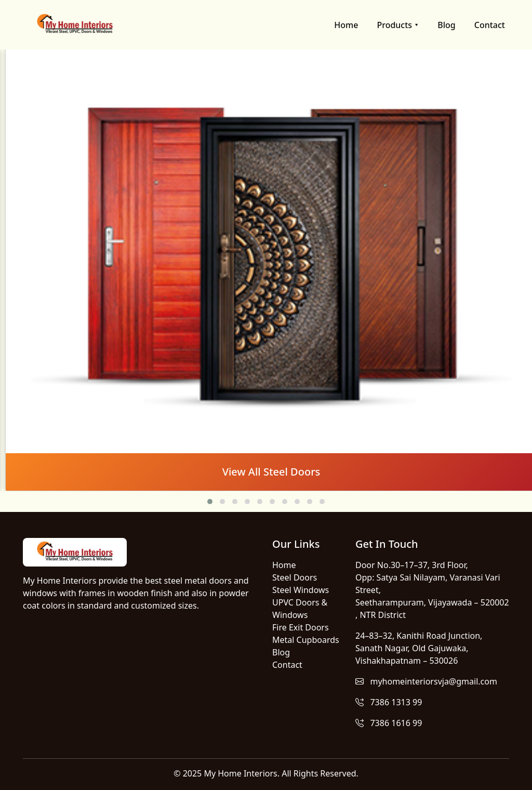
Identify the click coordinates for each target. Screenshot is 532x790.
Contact (490, 25)
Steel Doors (295, 577)
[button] (210, 502)
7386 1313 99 (389, 702)
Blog (446, 25)
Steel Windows (301, 590)
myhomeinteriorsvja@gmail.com (426, 681)
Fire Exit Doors (301, 627)
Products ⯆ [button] (398, 25)
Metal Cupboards (306, 640)
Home (346, 25)
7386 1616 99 (389, 723)
